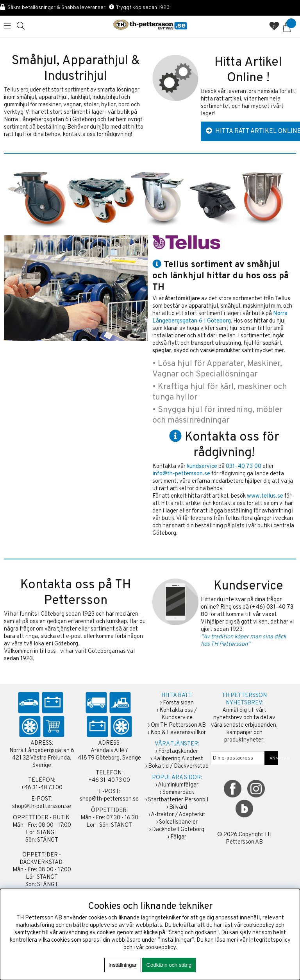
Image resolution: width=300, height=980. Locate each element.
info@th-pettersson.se (181, 474)
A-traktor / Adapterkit (178, 815)
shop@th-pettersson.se (42, 807)
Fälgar (178, 837)
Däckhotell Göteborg (178, 830)
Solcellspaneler (178, 822)
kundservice (202, 467)
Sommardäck (178, 793)
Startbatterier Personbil (178, 800)
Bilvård (178, 807)
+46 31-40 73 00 (42, 788)
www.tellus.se (265, 496)
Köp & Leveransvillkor (178, 733)
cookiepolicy (161, 948)
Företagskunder (178, 752)
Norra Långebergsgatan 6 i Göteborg (220, 317)
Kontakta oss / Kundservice (178, 714)
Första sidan (178, 703)
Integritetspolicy (270, 940)
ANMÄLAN (271, 758)
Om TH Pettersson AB (178, 725)
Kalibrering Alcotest (178, 759)
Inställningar (123, 965)
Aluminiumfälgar (178, 785)
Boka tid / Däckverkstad (178, 766)
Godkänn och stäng (169, 965)
